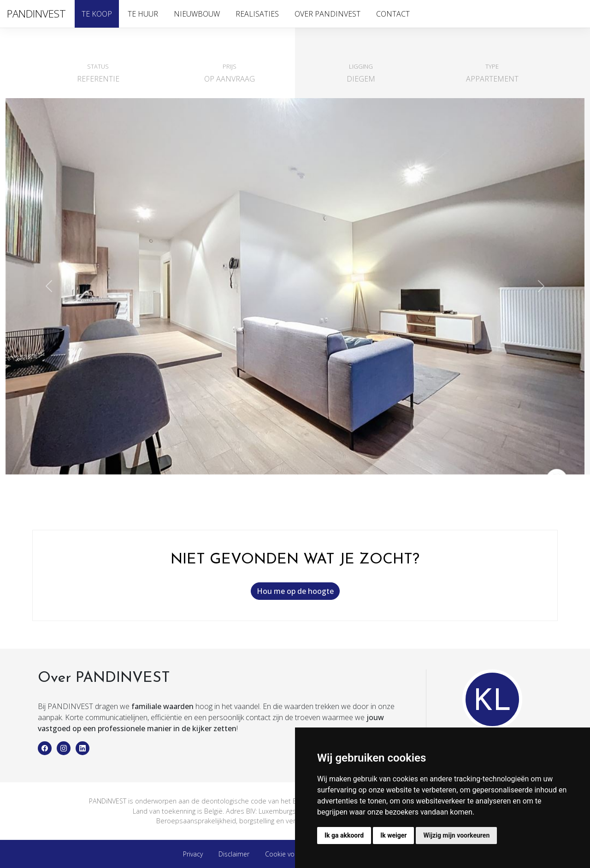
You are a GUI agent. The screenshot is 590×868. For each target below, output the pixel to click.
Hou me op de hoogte (295, 591)
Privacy (193, 854)
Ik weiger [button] (393, 835)
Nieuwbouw (197, 14)
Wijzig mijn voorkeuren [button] (456, 835)
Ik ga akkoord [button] (344, 835)
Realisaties (257, 14)
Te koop (97, 14)
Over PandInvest (327, 14)
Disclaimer (234, 854)
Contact (393, 14)
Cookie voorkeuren (293, 854)
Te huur (143, 14)
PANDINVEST (36, 14)
